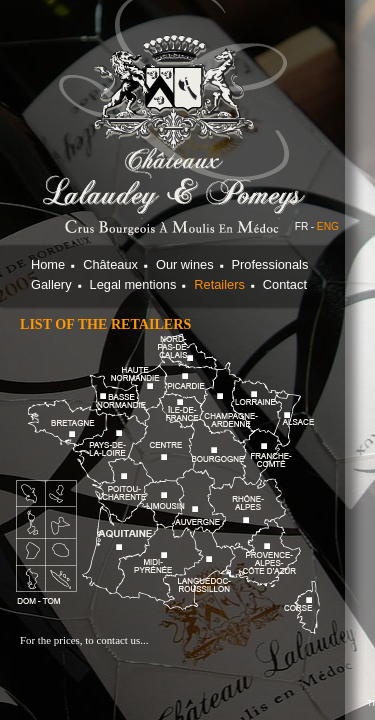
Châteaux (110, 264)
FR (302, 226)
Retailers (219, 284)
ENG (328, 226)
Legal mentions (133, 284)
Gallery (51, 284)
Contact (285, 284)
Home (48, 264)
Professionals (270, 264)
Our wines (185, 264)
